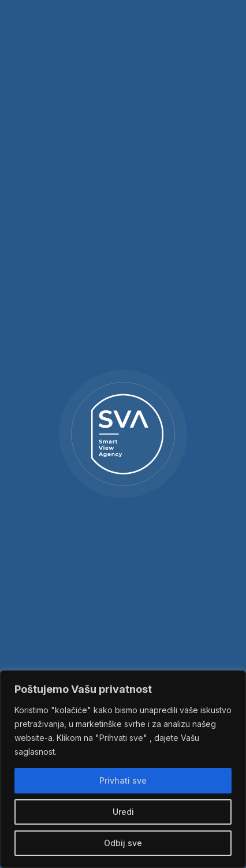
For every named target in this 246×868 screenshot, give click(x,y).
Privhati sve (123, 780)
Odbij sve (123, 843)
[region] (123, 769)
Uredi (123, 812)
